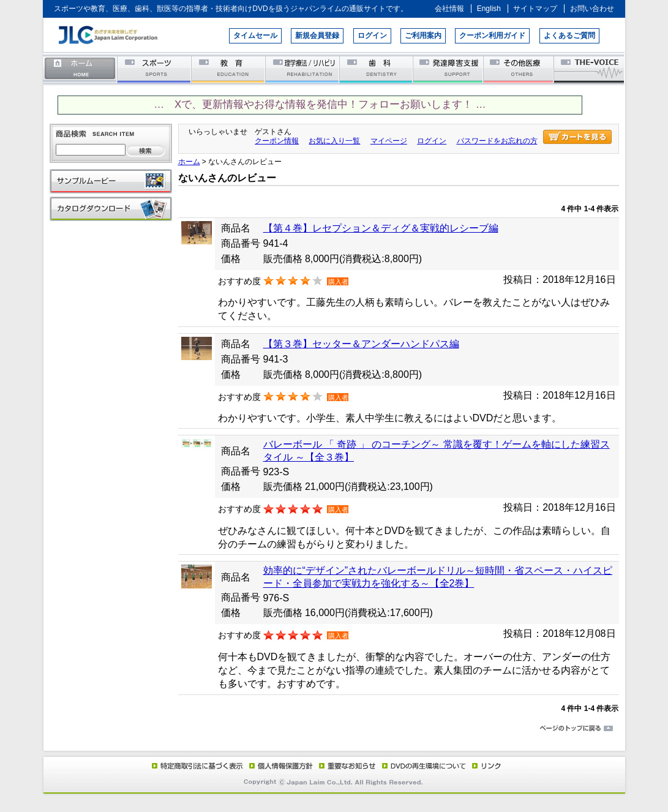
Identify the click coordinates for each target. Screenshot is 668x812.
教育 (229, 69)
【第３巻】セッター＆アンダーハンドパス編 (361, 344)
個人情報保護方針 (279, 765)
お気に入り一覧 (334, 141)
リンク (486, 765)
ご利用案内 (423, 36)
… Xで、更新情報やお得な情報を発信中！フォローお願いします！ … (320, 104)
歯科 (377, 69)
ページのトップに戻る (334, 729)
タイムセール (255, 36)
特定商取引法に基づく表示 (197, 765)
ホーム (80, 69)
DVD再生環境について (425, 765)
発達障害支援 (449, 69)
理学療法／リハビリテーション (303, 69)
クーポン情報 (277, 141)
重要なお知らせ (345, 765)
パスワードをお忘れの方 (497, 141)
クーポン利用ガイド (492, 36)
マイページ (389, 141)
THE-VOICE (590, 69)
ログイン (372, 36)
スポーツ (155, 69)
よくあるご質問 (569, 36)
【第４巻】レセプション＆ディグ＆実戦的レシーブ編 (381, 228)
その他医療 (520, 69)
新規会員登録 (317, 36)
